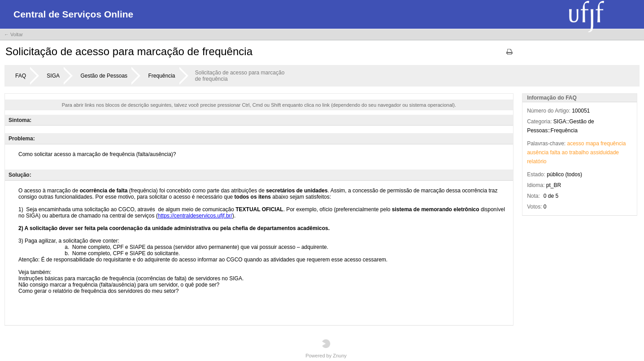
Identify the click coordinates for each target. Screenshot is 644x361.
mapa (592, 144)
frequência (613, 144)
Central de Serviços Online (73, 14)
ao (565, 152)
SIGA (53, 76)
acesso (576, 144)
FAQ (21, 76)
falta (555, 152)
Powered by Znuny (326, 349)
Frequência (161, 76)
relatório (537, 161)
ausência (538, 152)
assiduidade (605, 152)
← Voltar (13, 35)
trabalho (579, 152)
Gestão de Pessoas (104, 76)
